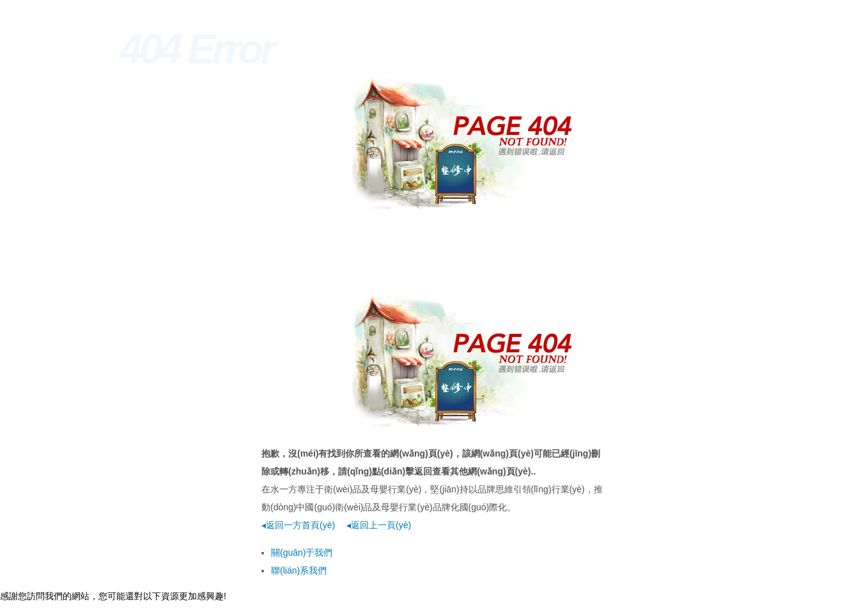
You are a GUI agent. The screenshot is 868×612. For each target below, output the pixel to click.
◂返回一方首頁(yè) (298, 525)
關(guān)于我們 (302, 553)
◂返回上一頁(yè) (379, 525)
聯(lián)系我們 (299, 570)
